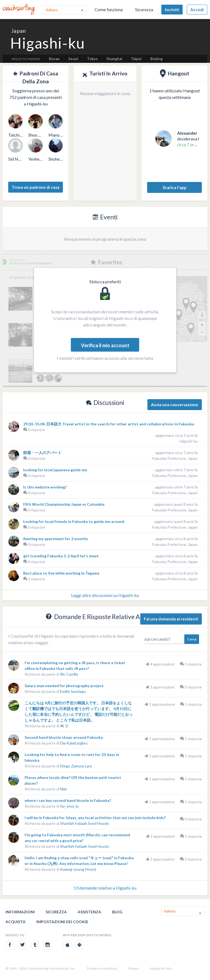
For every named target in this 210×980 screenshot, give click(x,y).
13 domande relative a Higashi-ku (105, 888)
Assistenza (89, 912)
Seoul (73, 59)
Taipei (136, 59)
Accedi (197, 10)
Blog (117, 912)
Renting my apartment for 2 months (56, 539)
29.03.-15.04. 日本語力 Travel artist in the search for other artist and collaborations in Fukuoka (109, 424)
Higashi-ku (189, 441)
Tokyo (92, 59)
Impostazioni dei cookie (62, 922)
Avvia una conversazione (175, 405)
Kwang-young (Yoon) (78, 869)
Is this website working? (45, 487)
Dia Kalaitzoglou (74, 743)
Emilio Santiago (73, 691)
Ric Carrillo (69, 674)
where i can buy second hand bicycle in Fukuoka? (68, 800)
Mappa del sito (161, 968)
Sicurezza (144, 9)
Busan (54, 59)
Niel (63, 789)
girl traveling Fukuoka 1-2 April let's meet (61, 556)
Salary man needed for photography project (64, 686)
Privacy (133, 968)
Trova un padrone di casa (36, 187)
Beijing (157, 59)
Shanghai (114, 59)
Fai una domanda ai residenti (171, 619)
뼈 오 (64, 726)
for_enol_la (69, 806)
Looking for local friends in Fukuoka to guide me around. (74, 521)
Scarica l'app (175, 187)
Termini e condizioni (102, 968)
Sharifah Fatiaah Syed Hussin (85, 823)
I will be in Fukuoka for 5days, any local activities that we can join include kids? (95, 818)
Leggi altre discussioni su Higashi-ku (105, 595)
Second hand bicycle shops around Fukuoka (64, 737)
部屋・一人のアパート (42, 453)
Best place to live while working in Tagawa (61, 573)
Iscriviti (172, 10)
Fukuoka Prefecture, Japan (175, 458)
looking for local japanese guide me (55, 470)
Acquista (15, 922)
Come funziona (109, 9)
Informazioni (20, 912)
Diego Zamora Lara (76, 766)
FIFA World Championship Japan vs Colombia (64, 504)
